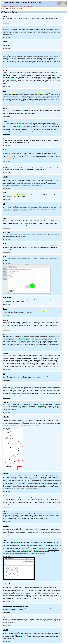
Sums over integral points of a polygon (15, 606)
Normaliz (5, 353)
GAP (4, 91)
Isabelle (5, 150)
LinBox (5, 218)
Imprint (21, 8)
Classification (8, 8)
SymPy (5, 617)
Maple (5, 256)
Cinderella (6, 42)
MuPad (5, 334)
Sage (4, 540)
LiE (4, 204)
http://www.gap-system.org (40, 552)
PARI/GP (5, 402)
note (27, 6)
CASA (5, 27)
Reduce (5, 511)
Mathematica (7, 298)
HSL (4, 138)
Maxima (5, 320)
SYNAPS (5, 630)
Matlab (5, 309)
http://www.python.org (14, 545)
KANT (4, 166)
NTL (4, 374)
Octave (5, 385)
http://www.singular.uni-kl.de (14, 552)
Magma (5, 244)
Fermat (5, 70)
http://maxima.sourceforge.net (21, 553)
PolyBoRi (6, 417)
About (2, 8)
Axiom (5, 16)
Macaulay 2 (6, 232)
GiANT (5, 108)
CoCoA (5, 53)
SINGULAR (6, 584)
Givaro (5, 121)
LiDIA (4, 193)
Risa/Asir (6, 526)
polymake (6, 474)
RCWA (5, 496)
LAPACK (5, 177)
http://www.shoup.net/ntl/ (53, 550)
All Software (15, 8)
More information (6, 23)
